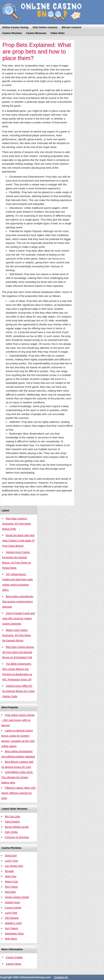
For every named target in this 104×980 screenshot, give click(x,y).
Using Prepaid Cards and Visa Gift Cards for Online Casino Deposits (19, 618)
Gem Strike (11, 832)
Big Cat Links (12, 816)
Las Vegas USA (14, 866)
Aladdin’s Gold (13, 923)
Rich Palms (11, 887)
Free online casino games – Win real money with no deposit (18, 720)
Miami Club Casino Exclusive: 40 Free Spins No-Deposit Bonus (17, 635)
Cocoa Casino (13, 908)
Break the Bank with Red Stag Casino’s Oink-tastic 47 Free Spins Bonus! (19, 541)
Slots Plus (11, 876)
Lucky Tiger (11, 861)
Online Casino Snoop (15, 27)
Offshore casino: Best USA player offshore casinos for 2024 (18, 793)
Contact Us (61, 977)
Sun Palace (11, 928)
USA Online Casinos (45, 27)
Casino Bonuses (36, 33)
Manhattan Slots (14, 934)
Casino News (13, 964)
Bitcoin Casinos (71, 27)
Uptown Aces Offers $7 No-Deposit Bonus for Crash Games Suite (18, 691)
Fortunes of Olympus (17, 837)
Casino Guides (14, 957)
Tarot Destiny (12, 822)
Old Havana (12, 918)
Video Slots (58, 33)
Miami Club (11, 882)
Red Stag (10, 892)
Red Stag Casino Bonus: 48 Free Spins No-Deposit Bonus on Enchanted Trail (18, 652)
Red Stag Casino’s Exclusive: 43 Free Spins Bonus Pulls (17, 524)
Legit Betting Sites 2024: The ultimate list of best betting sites (17, 777)
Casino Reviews (12, 33)
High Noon (11, 939)
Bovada (9, 871)
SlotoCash (11, 856)
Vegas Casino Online (17, 897)
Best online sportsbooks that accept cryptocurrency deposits (18, 602)
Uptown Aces (12, 902)
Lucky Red (11, 913)
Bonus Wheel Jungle (17, 827)
